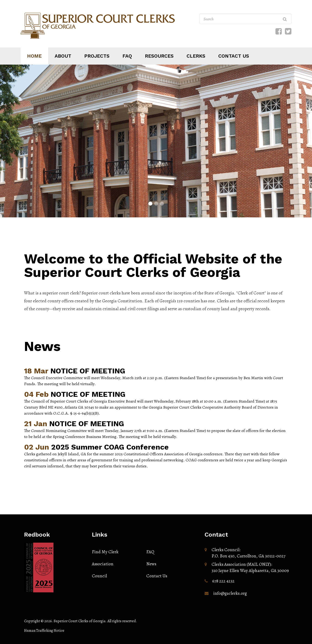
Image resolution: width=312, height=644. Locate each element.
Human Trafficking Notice (44, 631)
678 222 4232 (223, 581)
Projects (97, 56)
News (42, 346)
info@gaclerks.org (230, 593)
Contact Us (157, 576)
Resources (159, 56)
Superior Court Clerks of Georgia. (80, 621)
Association (103, 564)
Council (99, 576)
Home (34, 56)
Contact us (234, 56)
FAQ (150, 552)
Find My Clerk (105, 552)
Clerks (196, 56)
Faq (127, 56)
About (63, 56)
